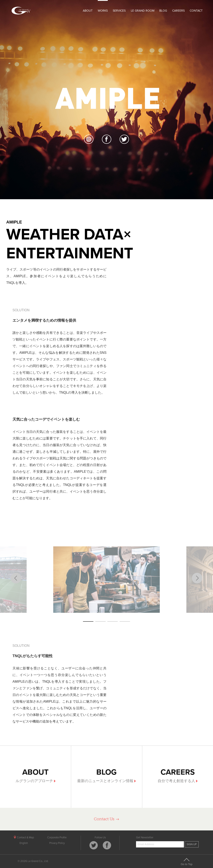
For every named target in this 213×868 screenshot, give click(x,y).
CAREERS (178, 11)
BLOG (163, 11)
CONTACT (196, 11)
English (24, 843)
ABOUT (88, 11)
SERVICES (119, 11)
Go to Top (187, 862)
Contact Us (107, 819)
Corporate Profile (57, 837)
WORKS (103, 11)
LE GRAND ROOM (143, 11)
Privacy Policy (57, 843)
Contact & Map (24, 837)
